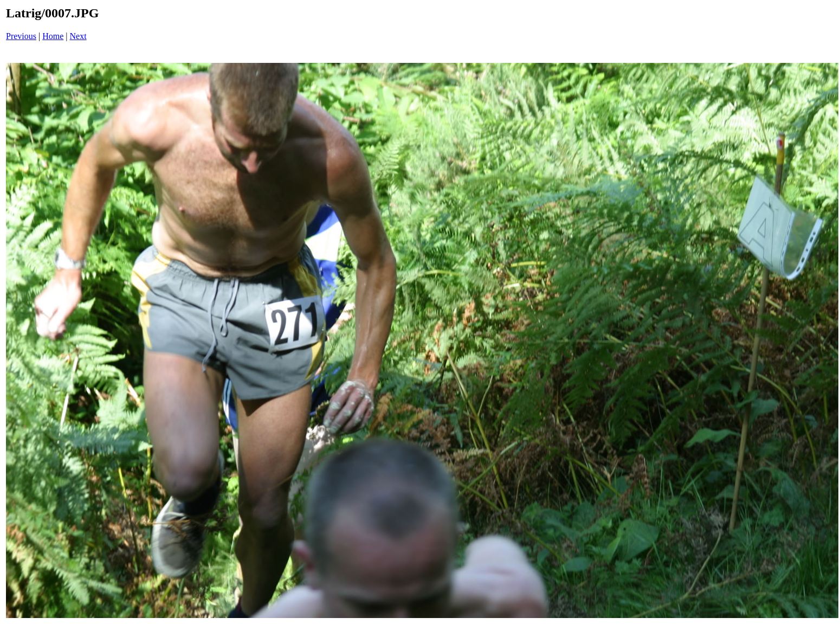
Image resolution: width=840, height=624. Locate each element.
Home (53, 36)
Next (78, 36)
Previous (21, 36)
